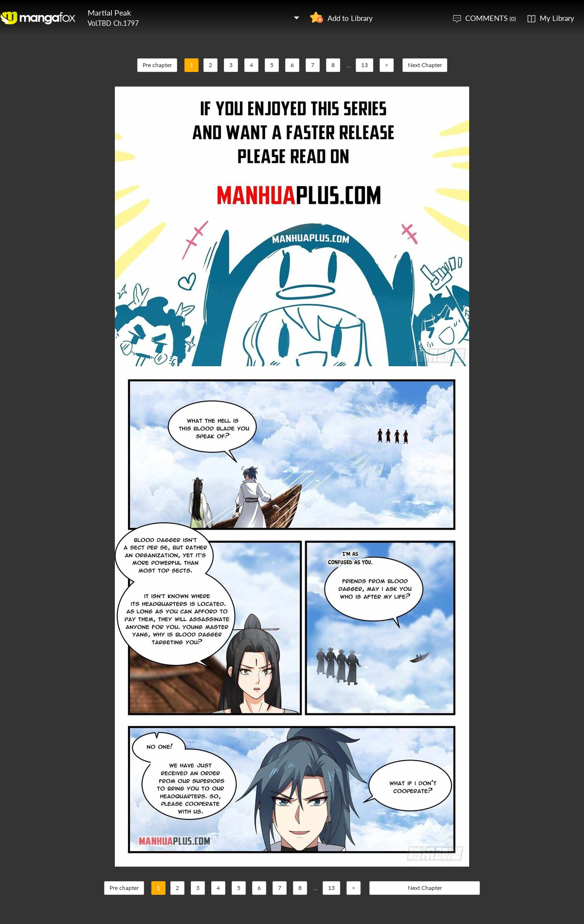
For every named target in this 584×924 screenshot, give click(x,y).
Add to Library (350, 18)
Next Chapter (425, 65)
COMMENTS (491, 18)
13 (365, 65)
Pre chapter (157, 65)
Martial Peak (109, 12)
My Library (557, 18)
